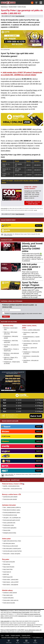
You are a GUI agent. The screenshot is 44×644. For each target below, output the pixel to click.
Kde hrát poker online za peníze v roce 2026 (31, 267)
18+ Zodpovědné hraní (25, 637)
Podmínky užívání (26, 635)
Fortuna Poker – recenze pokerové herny (12, 489)
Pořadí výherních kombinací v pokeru (12, 510)
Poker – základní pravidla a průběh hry (12, 507)
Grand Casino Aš (7, 572)
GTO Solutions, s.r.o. (38, 637)
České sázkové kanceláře (9, 603)
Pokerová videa (7, 530)
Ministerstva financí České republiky (21, 612)
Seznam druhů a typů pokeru (10, 528)
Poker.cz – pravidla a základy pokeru (32, 330)
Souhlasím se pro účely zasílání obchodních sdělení (23, 314)
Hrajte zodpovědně (4, 208)
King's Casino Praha (8, 569)
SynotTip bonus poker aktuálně (10, 497)
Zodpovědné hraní (22, 616)
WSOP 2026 (6, 574)
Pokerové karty (7, 564)
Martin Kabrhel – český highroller (11, 585)
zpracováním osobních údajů (18, 314)
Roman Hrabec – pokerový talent (11, 580)
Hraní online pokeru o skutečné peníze (12, 549)
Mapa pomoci (4, 632)
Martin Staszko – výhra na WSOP (11, 582)
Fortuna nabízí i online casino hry (11, 600)
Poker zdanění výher (8, 595)
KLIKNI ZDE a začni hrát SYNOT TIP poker (33, 203)
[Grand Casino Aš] (13, 391)
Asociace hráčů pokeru (8, 598)
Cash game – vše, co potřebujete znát (12, 518)
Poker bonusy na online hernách (11, 546)
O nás (2, 635)
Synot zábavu (6, 151)
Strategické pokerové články (10, 533)
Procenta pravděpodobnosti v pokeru (12, 513)
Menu (41, 3)
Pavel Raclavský (20, 16)
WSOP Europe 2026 (8, 577)
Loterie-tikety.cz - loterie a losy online (32, 341)
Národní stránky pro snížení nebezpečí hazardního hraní (20, 632)
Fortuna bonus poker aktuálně (10, 499)
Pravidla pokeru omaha (8, 525)
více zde (35, 210)
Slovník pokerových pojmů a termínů (11, 520)
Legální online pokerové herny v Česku (12, 541)
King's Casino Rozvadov (9, 567)
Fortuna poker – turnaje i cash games (12, 554)
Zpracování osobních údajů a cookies (10, 637)
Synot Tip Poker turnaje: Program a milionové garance (32, 285)
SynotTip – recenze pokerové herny (11, 486)
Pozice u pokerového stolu (9, 523)
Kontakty (7, 635)
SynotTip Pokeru (32, 90)
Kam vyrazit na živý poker (9, 562)
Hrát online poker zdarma (9, 543)
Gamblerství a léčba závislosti (10, 593)
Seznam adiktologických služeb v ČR (33, 630)
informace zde (30, 625)
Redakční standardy (16, 635)
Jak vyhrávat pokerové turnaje (10, 515)
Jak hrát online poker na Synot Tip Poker (12, 551)
